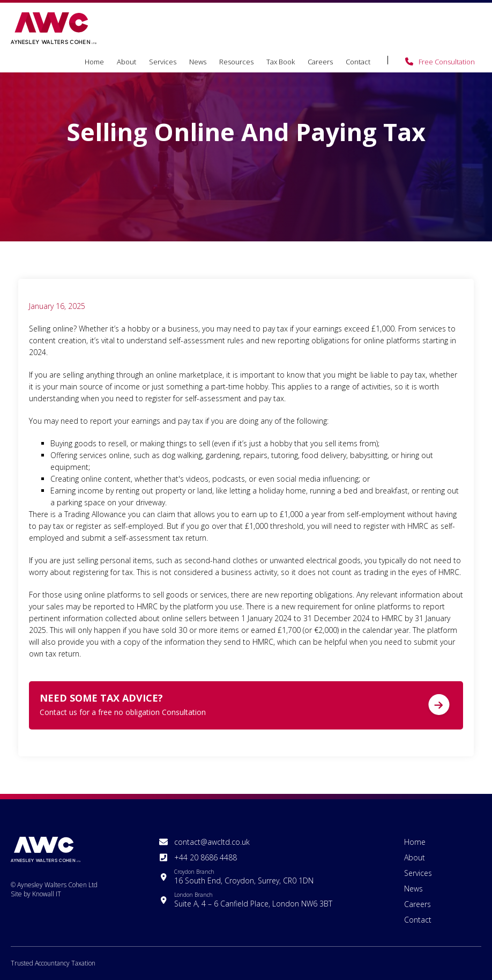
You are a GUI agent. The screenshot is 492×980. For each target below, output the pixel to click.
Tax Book (281, 62)
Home (94, 62)
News (198, 62)
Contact (358, 62)
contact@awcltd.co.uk (212, 842)
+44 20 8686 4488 (206, 857)
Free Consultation (447, 62)
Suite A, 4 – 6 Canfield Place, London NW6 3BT (253, 900)
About (126, 62)
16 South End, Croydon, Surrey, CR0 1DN (244, 877)
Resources (236, 62)
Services (163, 62)
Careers (320, 62)
